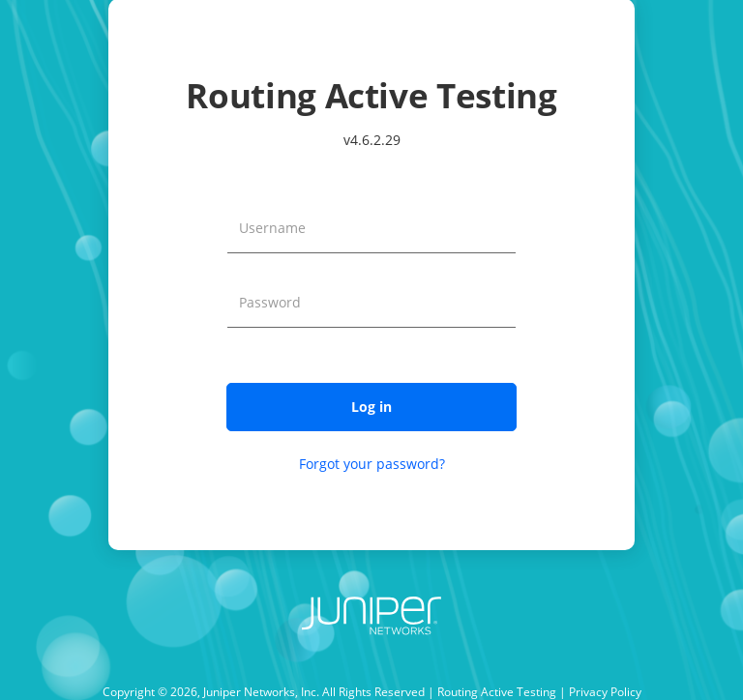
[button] (371, 407)
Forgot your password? (372, 464)
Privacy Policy (605, 692)
